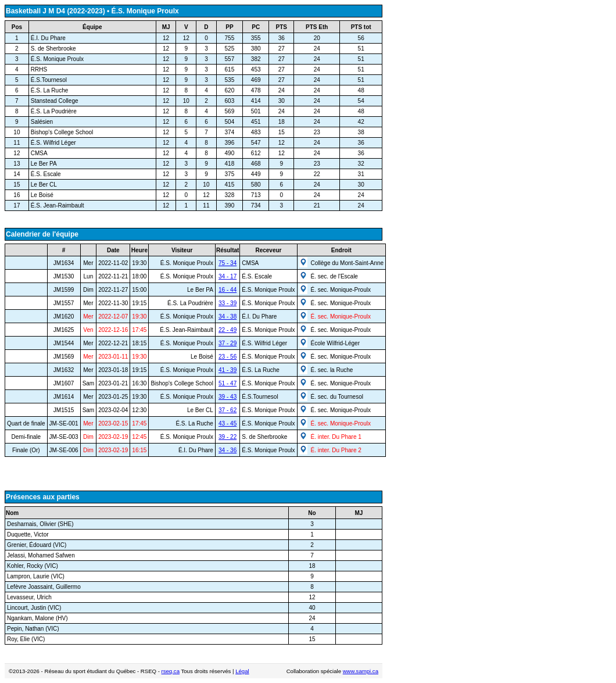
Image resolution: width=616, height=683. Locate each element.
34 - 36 (228, 450)
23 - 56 (228, 357)
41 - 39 (228, 370)
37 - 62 (228, 410)
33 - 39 (228, 303)
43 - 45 (228, 423)
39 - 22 (228, 437)
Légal (242, 671)
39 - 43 (228, 397)
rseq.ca (171, 671)
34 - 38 (228, 317)
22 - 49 (228, 330)
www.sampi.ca (361, 671)
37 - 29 (228, 343)
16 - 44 (228, 290)
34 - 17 (228, 276)
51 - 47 (228, 383)
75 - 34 (228, 263)
